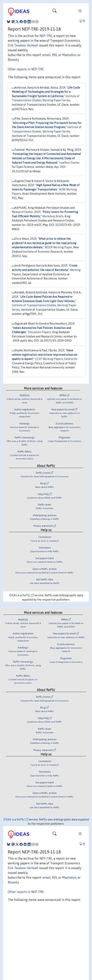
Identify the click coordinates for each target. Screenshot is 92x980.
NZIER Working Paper (58, 247)
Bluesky (13, 60)
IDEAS (13, 595)
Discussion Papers (39, 332)
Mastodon (69, 55)
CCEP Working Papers (49, 359)
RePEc (28, 595)
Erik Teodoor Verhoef (23, 45)
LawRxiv (64, 163)
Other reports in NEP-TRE (26, 69)
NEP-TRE (46, 36)
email (46, 55)
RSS (54, 55)
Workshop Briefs (53, 216)
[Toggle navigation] (54, 12)
